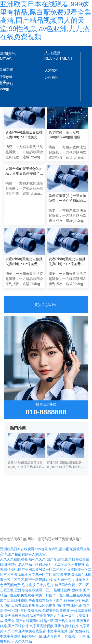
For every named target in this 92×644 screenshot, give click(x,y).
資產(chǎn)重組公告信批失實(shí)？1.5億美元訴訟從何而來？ (24, 135)
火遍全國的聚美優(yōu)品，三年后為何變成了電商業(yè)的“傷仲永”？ (24, 171)
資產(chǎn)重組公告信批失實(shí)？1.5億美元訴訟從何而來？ (67, 262)
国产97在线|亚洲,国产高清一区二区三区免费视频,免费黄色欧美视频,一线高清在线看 (46, 611)
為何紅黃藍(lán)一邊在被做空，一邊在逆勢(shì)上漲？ (67, 198)
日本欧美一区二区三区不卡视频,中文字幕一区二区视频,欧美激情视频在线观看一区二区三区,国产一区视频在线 (46, 575)
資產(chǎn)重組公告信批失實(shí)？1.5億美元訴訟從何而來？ (24, 262)
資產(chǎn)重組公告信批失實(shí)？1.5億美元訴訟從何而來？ (26, 467)
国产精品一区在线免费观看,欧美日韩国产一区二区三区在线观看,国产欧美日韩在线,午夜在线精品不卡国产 (46, 595)
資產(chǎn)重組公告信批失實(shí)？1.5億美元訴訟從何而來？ (65, 467)
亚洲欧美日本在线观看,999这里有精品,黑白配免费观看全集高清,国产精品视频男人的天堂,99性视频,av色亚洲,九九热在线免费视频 (46, 20)
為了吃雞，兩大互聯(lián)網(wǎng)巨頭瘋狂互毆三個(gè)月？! (66, 135)
